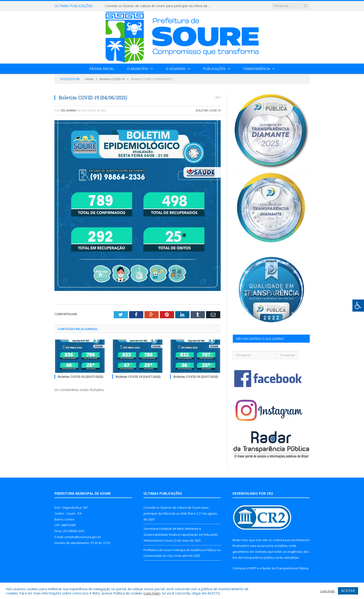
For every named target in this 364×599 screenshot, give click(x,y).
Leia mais (152, 593)
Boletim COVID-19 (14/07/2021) (138, 377)
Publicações (214, 69)
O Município (138, 69)
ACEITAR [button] (348, 591)
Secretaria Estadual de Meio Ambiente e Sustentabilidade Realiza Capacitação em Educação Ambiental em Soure (181, 534)
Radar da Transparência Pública (285, 568)
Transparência (256, 69)
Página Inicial (102, 69)
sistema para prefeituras (291, 540)
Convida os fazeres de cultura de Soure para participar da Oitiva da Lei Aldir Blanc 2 (159, 6)
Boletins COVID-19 (208, 110)
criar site (261, 540)
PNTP (252, 568)
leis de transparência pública (253, 558)
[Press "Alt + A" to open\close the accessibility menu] (358, 306)
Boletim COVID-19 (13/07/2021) (196, 377)
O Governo (176, 69)
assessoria (265, 546)
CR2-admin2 (68, 110)
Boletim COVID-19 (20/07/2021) (81, 377)
